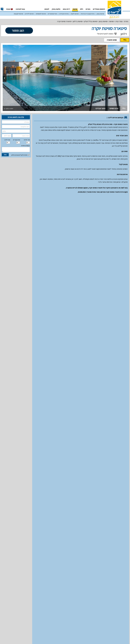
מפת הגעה (53, 201)
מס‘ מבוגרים (17, 140)
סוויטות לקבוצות (18, 14)
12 (23, 377)
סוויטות (75, 9)
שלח (5, 155)
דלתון (124, 34)
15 (6, 377)
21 (12, 384)
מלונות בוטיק (56, 9)
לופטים (47, 9)
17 (34, 384)
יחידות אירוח (122, 201)
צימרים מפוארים (53, 14)
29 (6, 390)
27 (17, 390)
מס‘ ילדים (7, 140)
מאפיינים (107, 201)
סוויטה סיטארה (112, 40)
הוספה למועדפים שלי (105, 34)
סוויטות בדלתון (78, 21)
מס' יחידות (27, 140)
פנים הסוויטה (114, 108)
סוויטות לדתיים (29, 14)
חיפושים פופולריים (99, 9)
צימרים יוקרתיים (64, 14)
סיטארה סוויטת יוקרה (64, 21)
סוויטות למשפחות (41, 14)
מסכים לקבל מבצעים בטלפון (20, 155)
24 (34, 390)
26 (23, 390)
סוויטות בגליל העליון (91, 21)
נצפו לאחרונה (20, 9)
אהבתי (10, 9)
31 (34, 396)
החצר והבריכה (100, 108)
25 (28, 390)
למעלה (10, 201)
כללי (125, 40)
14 (12, 377)
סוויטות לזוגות (75, 14)
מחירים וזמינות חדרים (87, 201)
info (2, 9)
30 (39, 396)
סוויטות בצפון (100, 14)
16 (39, 384)
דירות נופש (66, 9)
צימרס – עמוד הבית (122, 21)
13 (17, 377)
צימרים (88, 9)
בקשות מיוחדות (26, 146)
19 (23, 384)
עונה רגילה (120, 356)
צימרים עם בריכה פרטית (88, 14)
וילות (81, 9)
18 (28, 384)
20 (17, 384)
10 (34, 377)
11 (28, 377)
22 (6, 384)
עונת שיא (106, 356)
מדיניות (67, 201)
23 (39, 390)
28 (12, 390)
